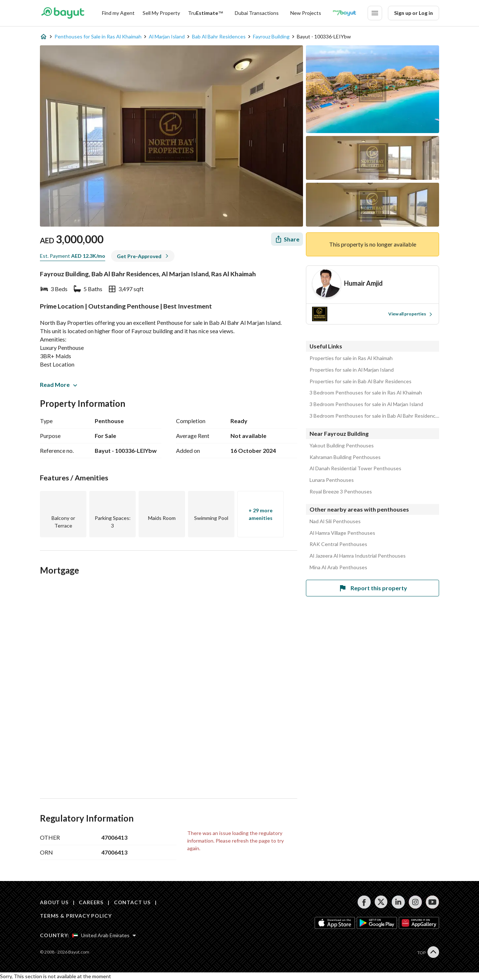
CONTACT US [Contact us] (132, 902)
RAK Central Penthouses (338, 544)
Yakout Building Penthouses (342, 446)
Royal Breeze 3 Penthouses (341, 492)
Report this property (373, 588)
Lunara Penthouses (332, 480)
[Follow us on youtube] (432, 902)
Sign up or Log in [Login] (414, 13)
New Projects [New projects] (306, 13)
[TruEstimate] (206, 13)
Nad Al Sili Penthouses (335, 521)
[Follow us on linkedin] (398, 902)
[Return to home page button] (63, 13)
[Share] (287, 239)
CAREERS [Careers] (91, 902)
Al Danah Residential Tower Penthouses (355, 468)
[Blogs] (344, 13)
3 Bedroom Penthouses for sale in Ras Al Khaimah (366, 393)
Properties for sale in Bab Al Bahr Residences (361, 381)
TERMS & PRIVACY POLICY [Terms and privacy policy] (76, 916)
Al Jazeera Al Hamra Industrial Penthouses (358, 556)
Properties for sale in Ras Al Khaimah (351, 358)
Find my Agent (118, 13)
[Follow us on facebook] (364, 902)
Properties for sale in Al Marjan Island (352, 370)
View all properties (411, 314)
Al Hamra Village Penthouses (342, 533)
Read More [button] (58, 384)
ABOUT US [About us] (54, 902)
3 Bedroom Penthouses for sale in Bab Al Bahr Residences (374, 416)
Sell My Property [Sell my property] (161, 13)
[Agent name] (363, 283)
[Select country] (104, 935)
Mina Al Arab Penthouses (338, 567)
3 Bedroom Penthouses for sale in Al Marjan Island (366, 404)
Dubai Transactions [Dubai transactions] (257, 13)
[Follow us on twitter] (381, 902)
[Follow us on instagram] (415, 902)
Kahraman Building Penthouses (345, 457)
